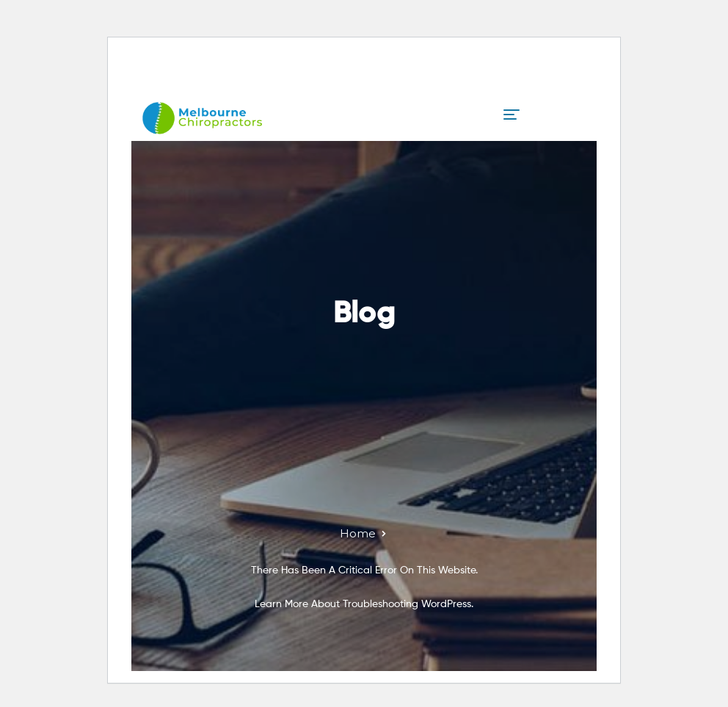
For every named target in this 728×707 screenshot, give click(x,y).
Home (358, 533)
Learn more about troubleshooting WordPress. (364, 604)
